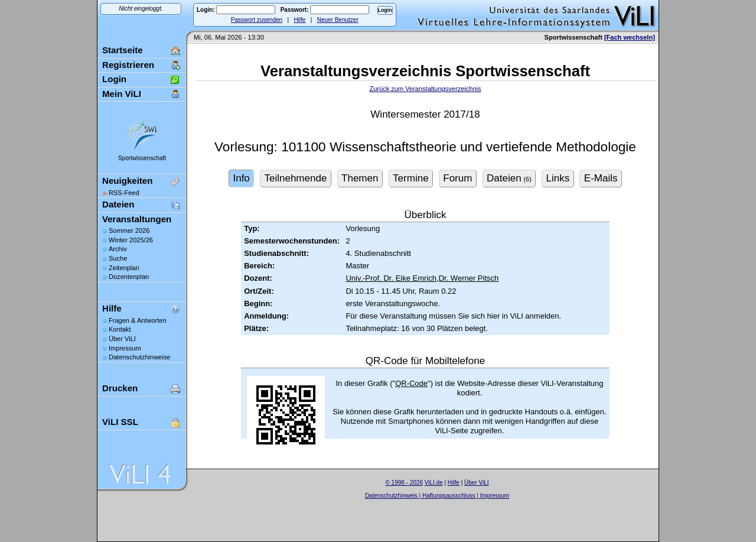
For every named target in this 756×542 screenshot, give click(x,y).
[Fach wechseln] (630, 37)
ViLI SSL (120, 422)
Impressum (125, 348)
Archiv (118, 249)
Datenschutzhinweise (139, 357)
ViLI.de (434, 483)
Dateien (118, 204)
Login (114, 79)
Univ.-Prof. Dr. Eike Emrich (391, 278)
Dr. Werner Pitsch (469, 278)
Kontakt (120, 329)
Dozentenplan (129, 277)
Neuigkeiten (127, 181)
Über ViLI (122, 339)
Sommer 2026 (129, 231)
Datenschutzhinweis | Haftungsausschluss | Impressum (437, 496)
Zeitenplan (124, 268)
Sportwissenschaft (142, 158)
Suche (118, 258)
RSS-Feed (124, 193)
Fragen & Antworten (138, 320)
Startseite (123, 50)
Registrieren (128, 65)
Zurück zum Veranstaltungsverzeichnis (425, 89)
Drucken (120, 388)
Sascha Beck (449, 503)
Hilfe (299, 20)
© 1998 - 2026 (404, 483)
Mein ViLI (122, 94)
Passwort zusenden (257, 20)
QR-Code (411, 383)
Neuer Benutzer (338, 20)
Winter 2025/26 (131, 240)
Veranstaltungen (137, 219)
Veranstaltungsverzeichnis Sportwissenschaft (425, 71)
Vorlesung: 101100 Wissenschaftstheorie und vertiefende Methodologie (425, 147)
